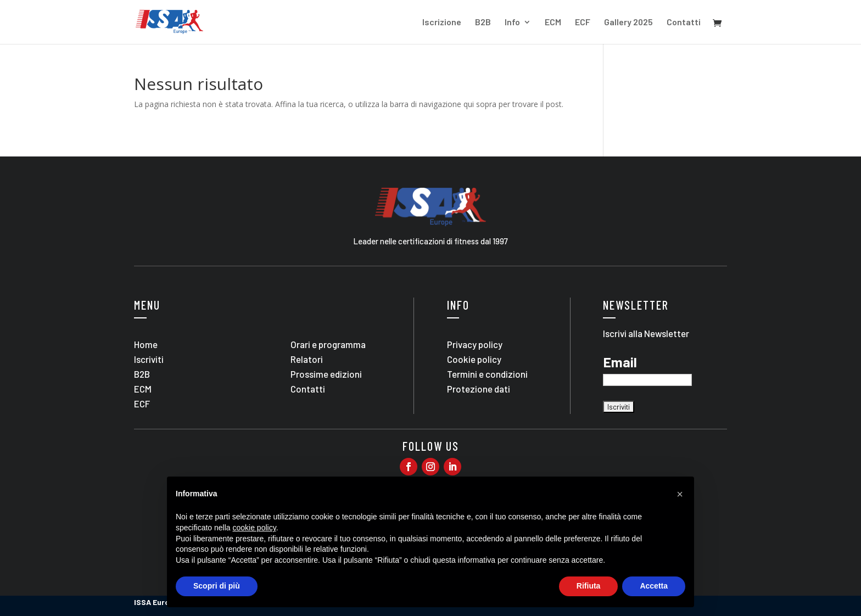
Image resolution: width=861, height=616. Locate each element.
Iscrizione (442, 23)
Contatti (684, 23)
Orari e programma (328, 344)
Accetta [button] (654, 586)
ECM (553, 23)
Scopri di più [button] (217, 586)
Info (512, 23)
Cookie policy (474, 359)
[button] (680, 494)
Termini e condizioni (487, 374)
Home (146, 344)
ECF (583, 23)
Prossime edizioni (326, 374)
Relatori (307, 359)
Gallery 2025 (628, 23)
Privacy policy (475, 344)
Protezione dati (479, 389)
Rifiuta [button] (589, 586)
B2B (483, 23)
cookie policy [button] (255, 528)
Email (620, 362)
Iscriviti (149, 359)
